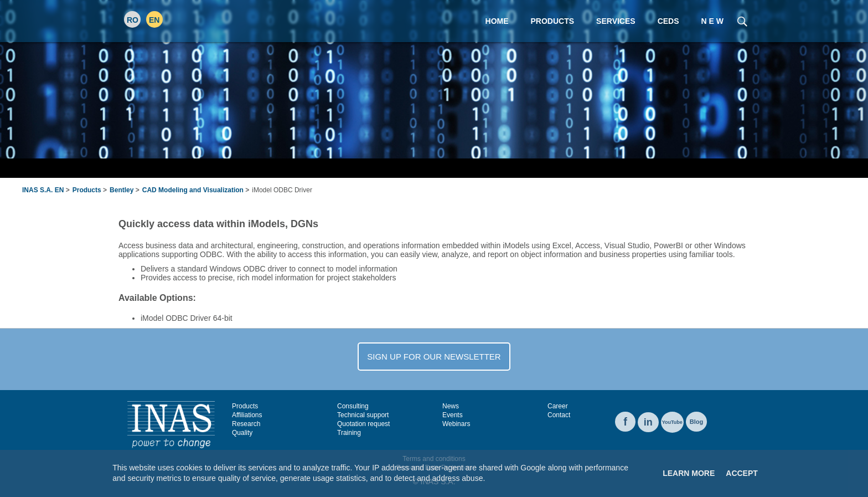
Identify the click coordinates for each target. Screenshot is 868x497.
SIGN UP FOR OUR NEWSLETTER (434, 357)
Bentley (122, 190)
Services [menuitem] (616, 21)
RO (133, 20)
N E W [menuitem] (712, 21)
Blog (696, 422)
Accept (742, 473)
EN (154, 20)
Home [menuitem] (497, 21)
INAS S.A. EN (43, 190)
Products (87, 190)
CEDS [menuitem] (668, 21)
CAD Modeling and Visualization (193, 190)
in (648, 422)
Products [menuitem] (553, 21)
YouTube (672, 422)
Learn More (689, 473)
